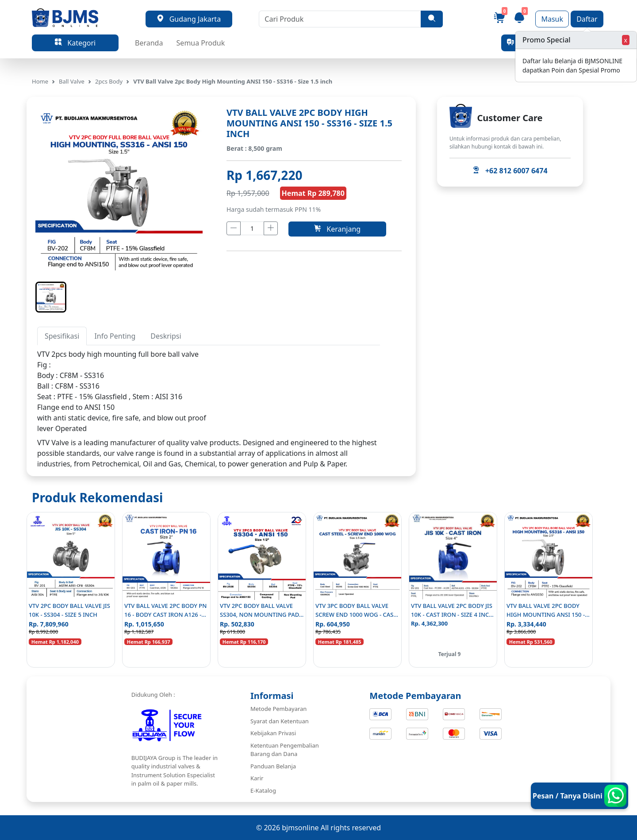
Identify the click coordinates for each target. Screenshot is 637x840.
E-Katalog (263, 790)
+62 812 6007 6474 (510, 171)
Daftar (587, 19)
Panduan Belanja (273, 766)
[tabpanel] (209, 391)
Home (40, 81)
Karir (257, 778)
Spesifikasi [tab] (62, 336)
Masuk (552, 19)
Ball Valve (72, 81)
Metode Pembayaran (278, 709)
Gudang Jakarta (189, 19)
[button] (51, 297)
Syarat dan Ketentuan (280, 721)
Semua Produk (201, 43)
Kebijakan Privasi (273, 733)
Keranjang (337, 229)
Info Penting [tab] (115, 336)
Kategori (75, 43)
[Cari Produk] (340, 19)
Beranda (149, 43)
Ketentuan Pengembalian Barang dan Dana (285, 750)
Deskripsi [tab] (166, 336)
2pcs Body (109, 81)
